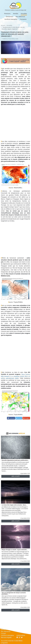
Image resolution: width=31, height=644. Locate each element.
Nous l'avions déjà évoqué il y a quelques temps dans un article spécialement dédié (15, 376)
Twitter (19, 418)
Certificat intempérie (11, 19)
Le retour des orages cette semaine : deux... (14, 505)
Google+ (26, 418)
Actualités (24, 14)
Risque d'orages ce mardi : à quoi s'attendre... (15, 550)
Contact (3, 633)
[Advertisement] (15, 123)
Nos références (20, 17)
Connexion (23, 19)
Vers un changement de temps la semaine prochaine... (14, 593)
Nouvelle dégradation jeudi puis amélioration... (15, 460)
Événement (10, 17)
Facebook (11, 418)
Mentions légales (6, 637)
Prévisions (7, 14)
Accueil (3, 25)
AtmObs (16, 14)
